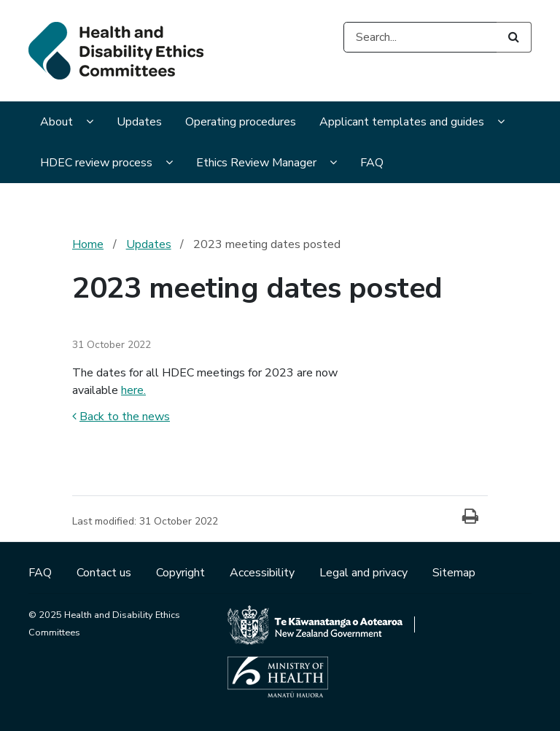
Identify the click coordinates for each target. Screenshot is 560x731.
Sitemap (454, 573)
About (57, 122)
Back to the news (121, 417)
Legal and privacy (365, 573)
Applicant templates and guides (402, 122)
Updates (139, 122)
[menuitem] (67, 123)
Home (88, 244)
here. (133, 390)
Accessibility (264, 573)
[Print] (470, 517)
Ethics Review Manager (256, 163)
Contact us (105, 573)
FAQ (372, 163)
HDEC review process (96, 163)
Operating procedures (241, 122)
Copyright (182, 573)
